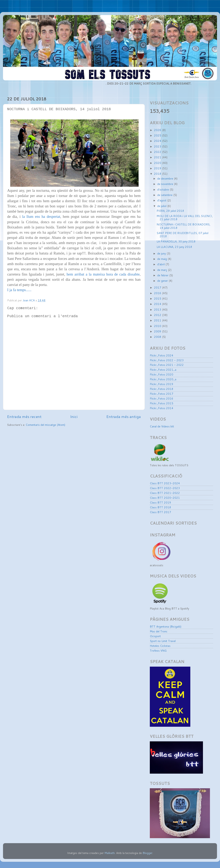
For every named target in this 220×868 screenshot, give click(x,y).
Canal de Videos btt (162, 426)
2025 (158, 135)
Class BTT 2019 (160, 502)
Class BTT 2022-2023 (165, 488)
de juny (162, 253)
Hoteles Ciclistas (160, 646)
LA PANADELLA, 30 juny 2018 (176, 241)
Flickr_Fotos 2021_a (163, 370)
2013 (158, 309)
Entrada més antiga (124, 416)
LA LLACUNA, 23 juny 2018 (174, 247)
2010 (158, 326)
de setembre (165, 195)
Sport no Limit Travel (163, 641)
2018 (158, 174)
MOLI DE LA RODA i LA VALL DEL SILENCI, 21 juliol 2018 (185, 218)
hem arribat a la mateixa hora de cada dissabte (103, 274)
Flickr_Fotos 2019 (162, 384)
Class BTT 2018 (160, 507)
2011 (158, 320)
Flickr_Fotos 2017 (162, 394)
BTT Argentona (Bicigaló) (166, 626)
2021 (158, 157)
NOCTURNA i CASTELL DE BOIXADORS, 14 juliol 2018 (184, 226)
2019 (158, 168)
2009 (158, 331)
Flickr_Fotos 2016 (162, 398)
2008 (158, 337)
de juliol (162, 206)
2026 (158, 130)
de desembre (166, 178)
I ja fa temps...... (19, 290)
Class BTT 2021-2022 (165, 493)
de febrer (163, 275)
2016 (158, 293)
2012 (158, 315)
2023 (158, 146)
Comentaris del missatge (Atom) (45, 425)
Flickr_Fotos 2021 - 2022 (167, 365)
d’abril (161, 264)
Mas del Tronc (159, 631)
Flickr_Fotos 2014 (162, 408)
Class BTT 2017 (160, 512)
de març (163, 270)
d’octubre (163, 189)
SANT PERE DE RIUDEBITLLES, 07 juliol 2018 (182, 235)
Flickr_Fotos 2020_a (163, 379)
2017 (158, 287)
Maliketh (110, 853)
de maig (162, 259)
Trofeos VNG (158, 650)
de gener (163, 281)
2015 (158, 298)
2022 (158, 152)
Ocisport (155, 636)
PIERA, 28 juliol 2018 (170, 211)
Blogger (148, 853)
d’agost (162, 200)
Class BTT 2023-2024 (165, 483)
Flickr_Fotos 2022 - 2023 (167, 360)
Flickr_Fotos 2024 (162, 355)
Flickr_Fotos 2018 (162, 389)
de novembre (166, 184)
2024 (158, 141)
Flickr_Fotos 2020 (162, 374)
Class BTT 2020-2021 (165, 498)
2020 (158, 163)
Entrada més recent (24, 416)
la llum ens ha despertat (41, 216)
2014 (158, 304)
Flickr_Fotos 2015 (162, 403)
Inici (74, 416)
